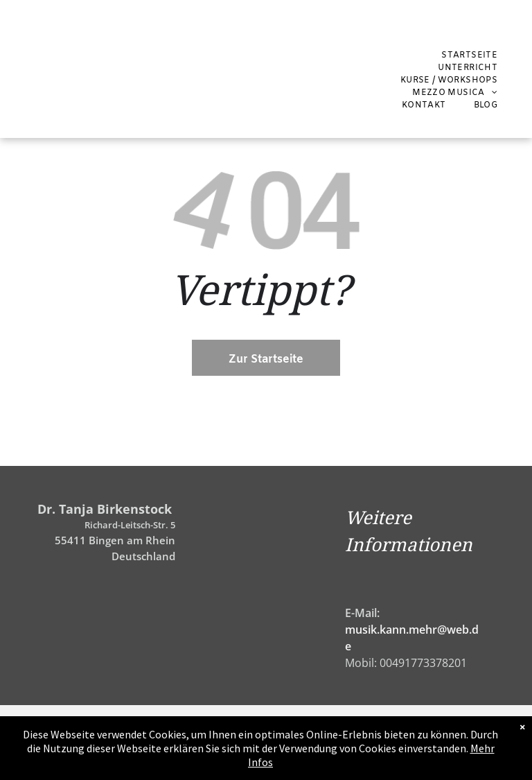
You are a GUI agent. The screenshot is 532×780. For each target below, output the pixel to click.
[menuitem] (469, 55)
